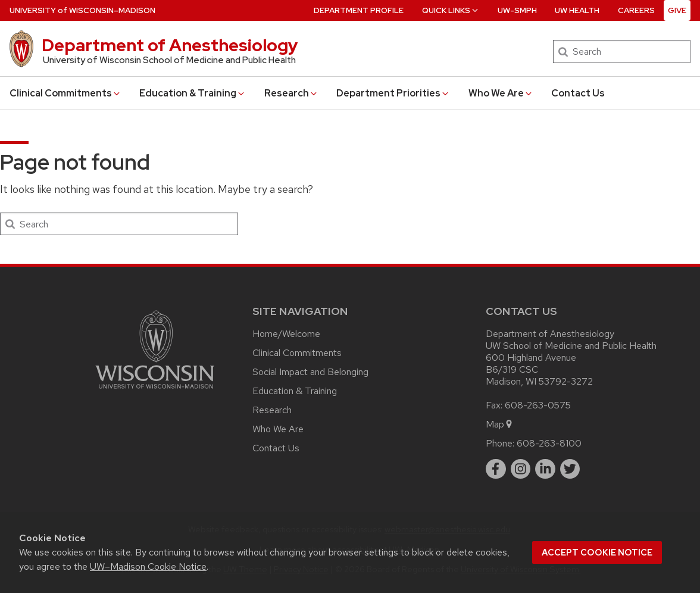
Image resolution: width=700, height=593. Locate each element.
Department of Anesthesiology (170, 45)
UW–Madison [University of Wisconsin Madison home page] (82, 10)
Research (291, 93)
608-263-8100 (549, 443)
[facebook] (496, 469)
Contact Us (578, 93)
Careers (636, 10)
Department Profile (359, 10)
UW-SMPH (517, 10)
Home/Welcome (286, 334)
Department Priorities (393, 93)
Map (500, 424)
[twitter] (570, 469)
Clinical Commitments (65, 93)
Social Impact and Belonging (310, 372)
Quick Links (451, 10)
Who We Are (501, 93)
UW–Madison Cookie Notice (148, 567)
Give (677, 10)
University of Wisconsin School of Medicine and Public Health (169, 60)
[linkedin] (545, 469)
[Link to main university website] (155, 391)
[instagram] (521, 469)
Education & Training (193, 93)
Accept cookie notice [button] (597, 553)
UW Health (577, 10)
